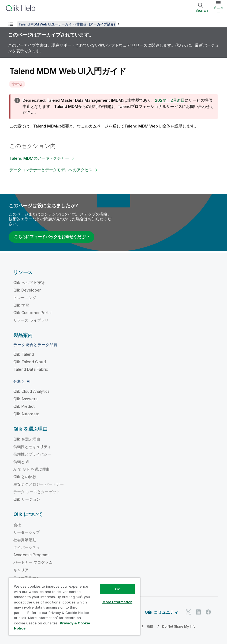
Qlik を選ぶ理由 (27, 439)
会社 (17, 525)
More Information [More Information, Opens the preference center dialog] (117, 602)
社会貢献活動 (25, 540)
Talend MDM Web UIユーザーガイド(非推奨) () (67, 24)
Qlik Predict (24, 406)
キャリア (21, 570)
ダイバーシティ (27, 547)
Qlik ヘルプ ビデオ (29, 283)
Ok (117, 589)
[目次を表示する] (11, 24)
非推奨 (17, 84)
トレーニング (25, 298)
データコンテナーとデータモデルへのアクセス (51, 170)
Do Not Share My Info (179, 626)
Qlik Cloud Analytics (31, 391)
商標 (150, 626)
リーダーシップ (27, 532)
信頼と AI (21, 462)
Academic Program (31, 555)
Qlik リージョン (27, 499)
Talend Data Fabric (31, 369)
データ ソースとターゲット (37, 492)
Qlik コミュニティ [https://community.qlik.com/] (161, 612)
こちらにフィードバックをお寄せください (51, 237)
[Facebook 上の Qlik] (209, 612)
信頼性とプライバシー (32, 454)
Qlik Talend (24, 354)
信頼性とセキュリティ (32, 447)
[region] (74, 607)
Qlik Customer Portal (32, 313)
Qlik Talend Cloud (30, 362)
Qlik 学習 (21, 305)
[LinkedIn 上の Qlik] (198, 612)
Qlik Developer (27, 290)
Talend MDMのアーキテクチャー (39, 158)
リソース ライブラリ (31, 320)
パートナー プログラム (33, 562)
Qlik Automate (26, 414)
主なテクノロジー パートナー (39, 484)
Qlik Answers (25, 399)
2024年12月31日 (170, 100)
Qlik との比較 (25, 477)
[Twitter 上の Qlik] (188, 612)
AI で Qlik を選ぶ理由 (31, 469)
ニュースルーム (27, 577)
